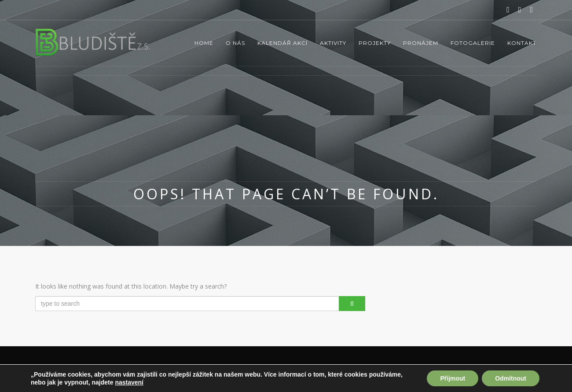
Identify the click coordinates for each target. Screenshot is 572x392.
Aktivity (333, 43)
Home (204, 43)
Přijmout (453, 378)
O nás (235, 43)
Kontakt (522, 43)
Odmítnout (511, 378)
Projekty (375, 43)
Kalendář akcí (282, 43)
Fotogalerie (473, 43)
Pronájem (421, 43)
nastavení (129, 382)
